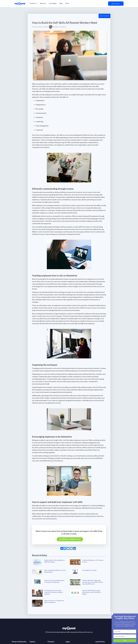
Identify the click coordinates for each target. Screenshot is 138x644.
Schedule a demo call (70, 539)
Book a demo (116, 4)
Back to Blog (104, 16)
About (67, 3)
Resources (43, 3)
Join (125, 641)
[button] (33, 4)
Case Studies (53, 3)
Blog (61, 3)
